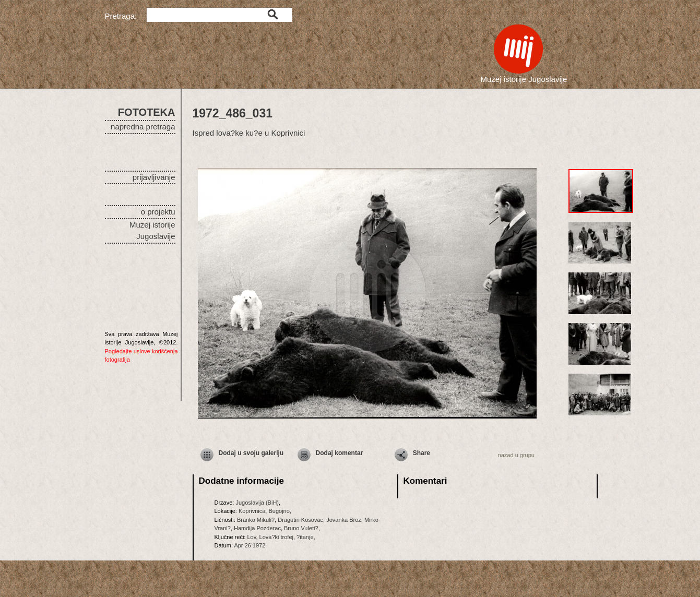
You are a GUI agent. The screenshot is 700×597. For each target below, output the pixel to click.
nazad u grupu (516, 455)
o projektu (158, 212)
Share (422, 453)
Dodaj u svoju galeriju (251, 453)
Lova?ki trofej (276, 537)
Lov (251, 537)
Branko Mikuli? (256, 520)
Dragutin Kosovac (300, 520)
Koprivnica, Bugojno (264, 511)
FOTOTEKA (147, 112)
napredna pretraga (143, 127)
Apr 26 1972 (250, 545)
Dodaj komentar (340, 453)
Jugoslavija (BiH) (257, 503)
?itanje (305, 537)
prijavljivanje (154, 177)
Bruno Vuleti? (301, 528)
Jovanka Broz (344, 520)
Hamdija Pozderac (257, 528)
